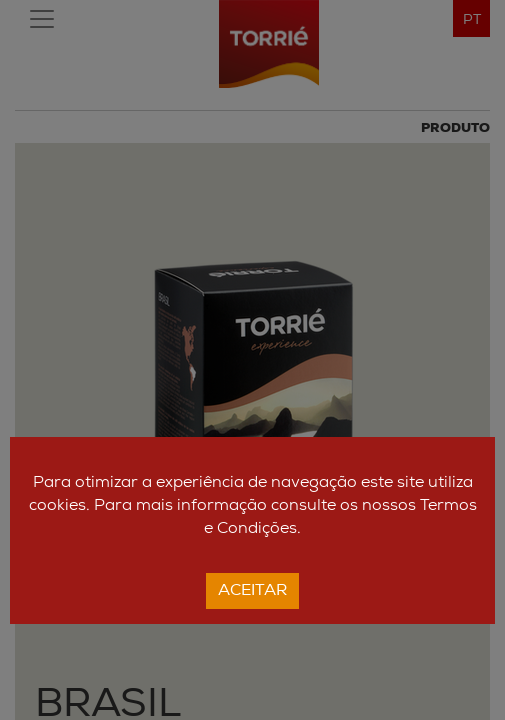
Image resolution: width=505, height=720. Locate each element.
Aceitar (252, 591)
